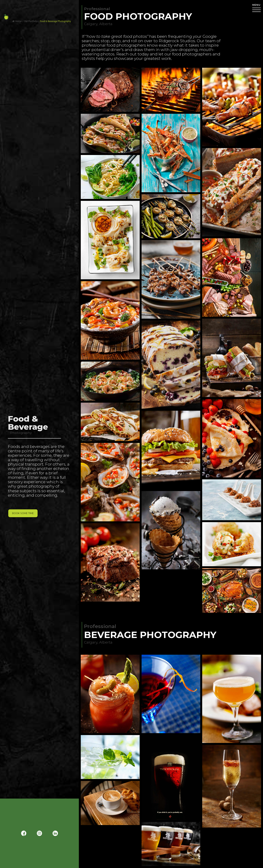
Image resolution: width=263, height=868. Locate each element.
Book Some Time (23, 513)
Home (17, 21)
